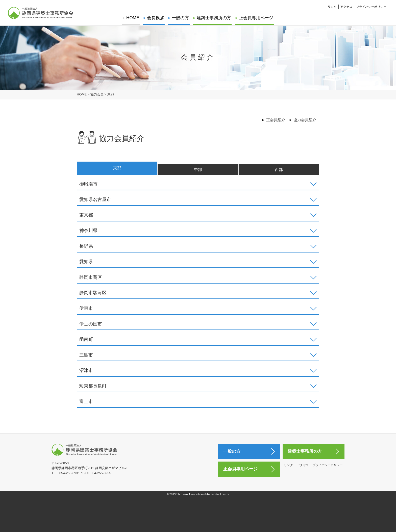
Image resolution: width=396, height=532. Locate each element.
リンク (332, 7)
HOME (133, 18)
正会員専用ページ (255, 18)
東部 (117, 170)
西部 (279, 171)
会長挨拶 (156, 18)
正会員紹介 (276, 120)
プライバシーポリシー (371, 7)
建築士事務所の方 (214, 18)
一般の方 (181, 18)
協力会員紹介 (305, 120)
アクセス (346, 7)
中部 (198, 171)
